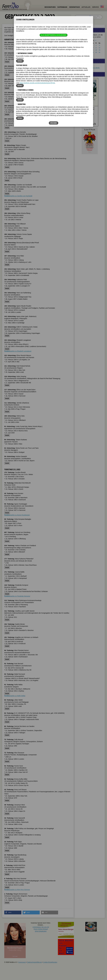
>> (95, 40)
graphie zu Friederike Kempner (17, 596)
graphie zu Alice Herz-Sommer (17, 890)
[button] (13, 913)
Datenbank (62, 7)
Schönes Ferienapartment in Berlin (88, 68)
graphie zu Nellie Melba (15, 696)
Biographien (50, 7)
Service (95, 7)
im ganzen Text (94, 16)
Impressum (22, 962)
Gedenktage (74, 7)
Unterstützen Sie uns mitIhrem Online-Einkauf (41, 929)
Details (7, 62)
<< (84, 40)
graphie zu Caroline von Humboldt (18, 196)
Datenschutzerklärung (34, 962)
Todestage (43, 35)
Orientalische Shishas (84, 66)
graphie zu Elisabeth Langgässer (18, 351)
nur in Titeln (93, 18)
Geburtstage (30, 35)
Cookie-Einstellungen (50, 962)
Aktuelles (86, 7)
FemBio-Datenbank (27, 32)
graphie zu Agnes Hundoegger (17, 515)
